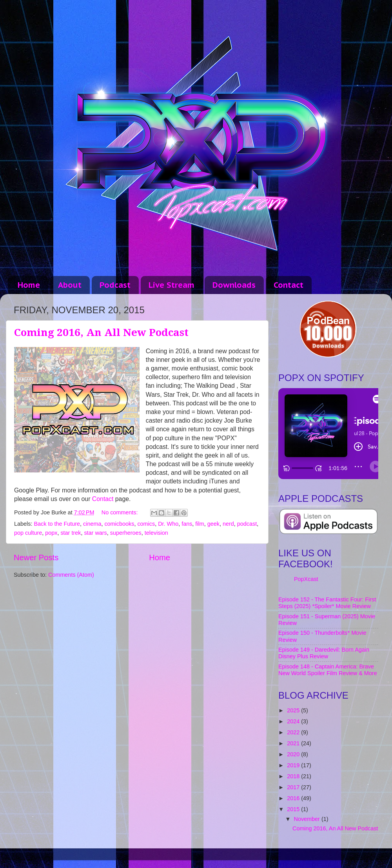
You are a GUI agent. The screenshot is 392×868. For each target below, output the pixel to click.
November (308, 819)
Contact (289, 285)
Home (29, 285)
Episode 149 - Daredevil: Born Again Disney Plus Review (324, 653)
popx (51, 533)
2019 (294, 765)
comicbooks (119, 524)
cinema (92, 524)
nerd (228, 524)
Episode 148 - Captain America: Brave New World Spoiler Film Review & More (328, 670)
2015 (294, 809)
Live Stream (171, 285)
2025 (294, 710)
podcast (247, 524)
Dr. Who (168, 524)
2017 (294, 787)
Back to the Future (57, 524)
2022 (294, 732)
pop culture (28, 533)
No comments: (121, 512)
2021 (294, 743)
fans (187, 524)
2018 (294, 776)
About (70, 285)
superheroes (126, 533)
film (200, 524)
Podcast (115, 285)
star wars (95, 533)
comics (146, 524)
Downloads (234, 285)
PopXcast (306, 579)
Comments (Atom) (71, 575)
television (156, 533)
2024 (294, 721)
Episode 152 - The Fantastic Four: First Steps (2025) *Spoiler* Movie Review (327, 603)
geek (213, 524)
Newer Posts (36, 557)
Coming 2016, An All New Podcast (101, 332)
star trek (71, 533)
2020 (294, 754)
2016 (294, 798)
